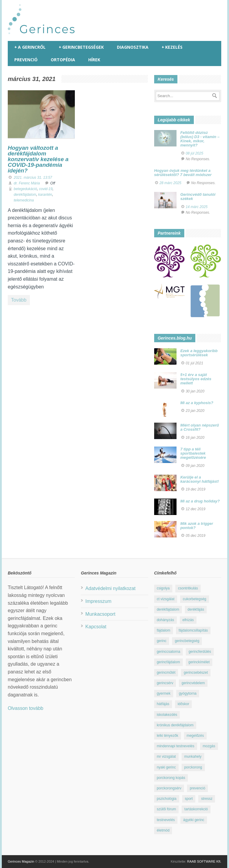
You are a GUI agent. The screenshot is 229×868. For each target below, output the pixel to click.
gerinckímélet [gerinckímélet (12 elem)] (199, 662)
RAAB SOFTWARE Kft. (204, 861)
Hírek (94, 60)
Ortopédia (63, 60)
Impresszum (98, 601)
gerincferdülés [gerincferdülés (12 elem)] (200, 652)
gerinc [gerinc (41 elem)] (162, 641)
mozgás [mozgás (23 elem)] (209, 746)
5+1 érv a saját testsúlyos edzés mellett (196, 379)
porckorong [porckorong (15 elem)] (193, 767)
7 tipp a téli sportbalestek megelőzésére (193, 453)
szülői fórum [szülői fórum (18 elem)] (167, 809)
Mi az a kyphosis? (197, 403)
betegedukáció (25, 189)
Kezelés (172, 47)
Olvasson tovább (25, 708)
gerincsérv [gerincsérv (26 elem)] (165, 683)
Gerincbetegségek (81, 47)
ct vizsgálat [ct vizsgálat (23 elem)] (166, 599)
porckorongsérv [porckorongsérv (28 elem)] (169, 788)
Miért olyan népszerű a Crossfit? (200, 427)
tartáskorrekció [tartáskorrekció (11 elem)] (196, 809)
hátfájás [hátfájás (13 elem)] (163, 704)
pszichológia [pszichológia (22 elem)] (167, 799)
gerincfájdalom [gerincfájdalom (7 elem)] (168, 662)
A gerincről (30, 47)
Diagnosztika (133, 47)
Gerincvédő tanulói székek (198, 197)
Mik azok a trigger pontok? (197, 526)
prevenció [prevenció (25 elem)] (197, 788)
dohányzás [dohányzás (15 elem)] (165, 620)
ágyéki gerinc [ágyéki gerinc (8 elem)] (194, 820)
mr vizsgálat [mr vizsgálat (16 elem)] (166, 757)
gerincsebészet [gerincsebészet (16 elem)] (196, 673)
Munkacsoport (100, 614)
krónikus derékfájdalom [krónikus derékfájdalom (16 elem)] (175, 725)
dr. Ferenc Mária (27, 183)
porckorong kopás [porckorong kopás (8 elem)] (171, 778)
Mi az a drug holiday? (200, 501)
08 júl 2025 (195, 153)
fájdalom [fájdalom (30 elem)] (164, 630)
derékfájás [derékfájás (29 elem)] (196, 609)
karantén (45, 195)
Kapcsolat (96, 627)
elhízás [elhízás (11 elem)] (188, 620)
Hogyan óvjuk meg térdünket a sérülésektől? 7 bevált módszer (183, 173)
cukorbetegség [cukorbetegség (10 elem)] (195, 599)
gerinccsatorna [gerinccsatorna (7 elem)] (169, 652)
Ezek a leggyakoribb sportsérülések (199, 353)
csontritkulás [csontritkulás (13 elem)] (188, 588)
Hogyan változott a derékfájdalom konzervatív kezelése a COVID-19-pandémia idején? (38, 159)
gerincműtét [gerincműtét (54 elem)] (166, 673)
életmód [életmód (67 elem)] (163, 830)
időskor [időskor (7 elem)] (184, 704)
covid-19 (46, 189)
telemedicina (24, 200)
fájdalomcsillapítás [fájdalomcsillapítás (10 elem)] (193, 630)
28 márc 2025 (170, 183)
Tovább (19, 300)
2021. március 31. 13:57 (33, 178)
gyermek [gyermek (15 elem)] (164, 693)
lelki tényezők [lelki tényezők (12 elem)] (168, 736)
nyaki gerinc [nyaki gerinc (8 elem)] (166, 767)
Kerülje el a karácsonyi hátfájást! (200, 479)
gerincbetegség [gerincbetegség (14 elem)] (187, 641)
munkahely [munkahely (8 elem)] (193, 757)
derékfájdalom (25, 195)
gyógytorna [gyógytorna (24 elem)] (188, 693)
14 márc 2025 (197, 207)
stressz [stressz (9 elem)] (207, 799)
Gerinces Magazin (21, 861)
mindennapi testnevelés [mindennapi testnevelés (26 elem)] (176, 746)
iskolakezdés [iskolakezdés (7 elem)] (167, 715)
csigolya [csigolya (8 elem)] (163, 588)
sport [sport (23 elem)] (189, 799)
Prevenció (26, 60)
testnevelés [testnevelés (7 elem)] (166, 820)
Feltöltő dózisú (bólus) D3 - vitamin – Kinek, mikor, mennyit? (200, 139)
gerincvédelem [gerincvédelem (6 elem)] (193, 683)
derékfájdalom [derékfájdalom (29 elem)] (168, 609)
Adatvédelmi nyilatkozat (110, 588)
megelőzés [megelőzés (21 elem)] (195, 736)
